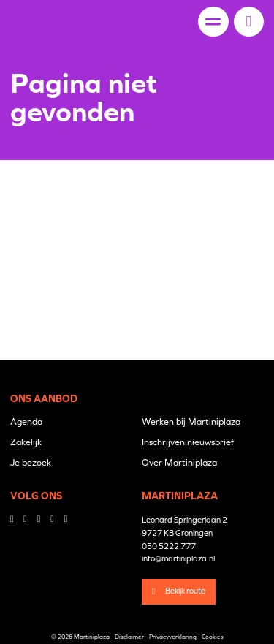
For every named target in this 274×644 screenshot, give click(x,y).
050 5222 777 (169, 546)
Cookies (213, 637)
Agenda (26, 421)
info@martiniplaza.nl (178, 558)
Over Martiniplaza (179, 462)
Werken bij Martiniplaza (191, 421)
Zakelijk (26, 442)
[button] (249, 22)
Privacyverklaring (173, 637)
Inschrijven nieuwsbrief (188, 442)
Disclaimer (129, 637)
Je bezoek (31, 462)
